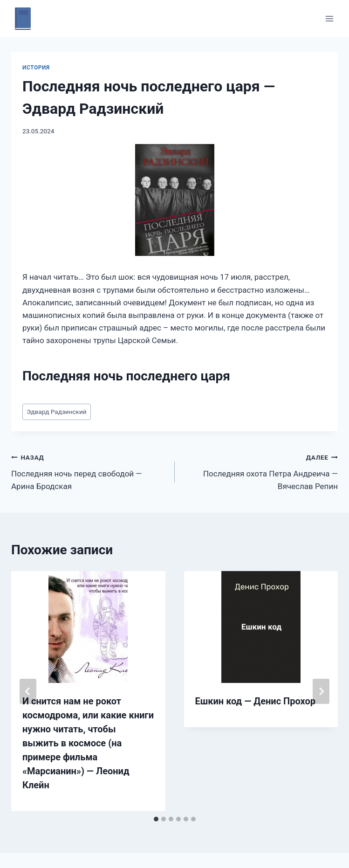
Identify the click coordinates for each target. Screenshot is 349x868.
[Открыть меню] (329, 18)
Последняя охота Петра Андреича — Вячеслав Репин (260, 471)
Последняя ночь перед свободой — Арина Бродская (89, 471)
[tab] (156, 819)
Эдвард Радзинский (56, 412)
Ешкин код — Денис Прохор (255, 701)
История (36, 68)
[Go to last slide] (28, 691)
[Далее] (321, 691)
